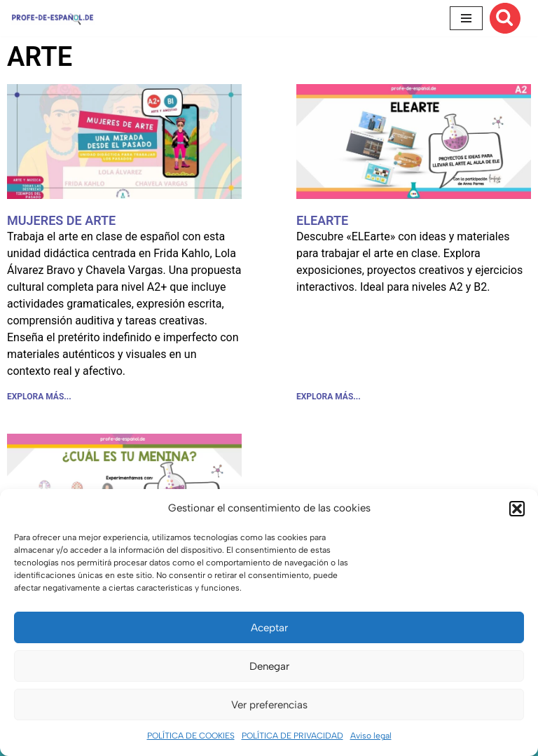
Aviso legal (371, 736)
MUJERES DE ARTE (61, 220)
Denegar (269, 666)
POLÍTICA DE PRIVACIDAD (292, 736)
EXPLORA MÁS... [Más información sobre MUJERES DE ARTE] (39, 397)
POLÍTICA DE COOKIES (191, 736)
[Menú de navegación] (466, 18)
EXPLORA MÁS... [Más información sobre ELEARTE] (329, 397)
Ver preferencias (269, 705)
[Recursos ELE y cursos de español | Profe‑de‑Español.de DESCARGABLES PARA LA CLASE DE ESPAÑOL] (53, 18)
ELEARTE (322, 220)
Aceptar (269, 628)
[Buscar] (505, 18)
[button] (517, 509)
